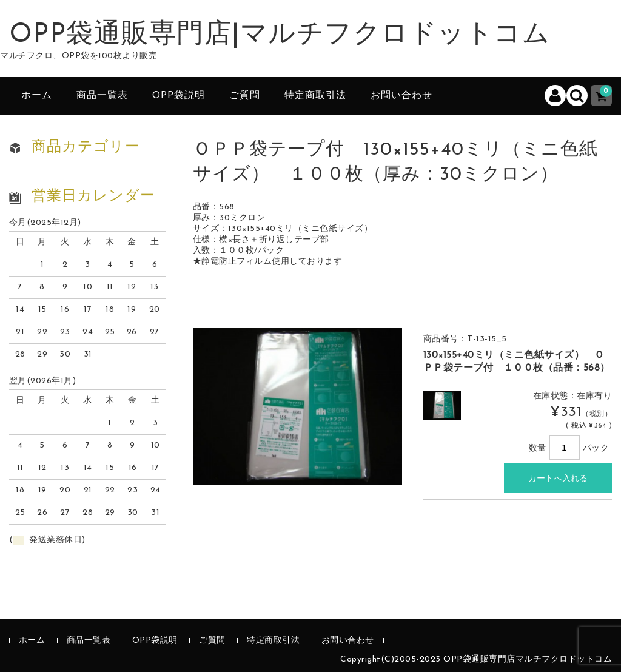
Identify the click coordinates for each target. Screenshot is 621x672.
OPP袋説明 (179, 96)
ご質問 (245, 96)
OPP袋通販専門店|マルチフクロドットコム (280, 35)
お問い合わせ (401, 96)
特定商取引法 (315, 96)
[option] (298, 406)
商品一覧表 (102, 96)
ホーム (37, 96)
